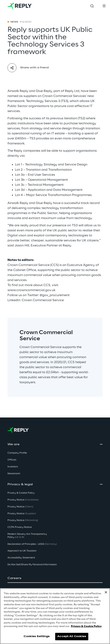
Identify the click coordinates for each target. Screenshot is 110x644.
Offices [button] (12, 460)
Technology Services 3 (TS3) (47, 101)
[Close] (106, 592)
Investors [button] (13, 467)
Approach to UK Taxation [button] (22, 551)
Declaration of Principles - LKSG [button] (32, 544)
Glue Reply (44, 91)
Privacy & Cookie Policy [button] (21, 493)
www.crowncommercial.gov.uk (31, 290)
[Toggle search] (92, 6)
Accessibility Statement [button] (21, 558)
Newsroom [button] (14, 474)
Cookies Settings (37, 636)
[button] (55, 578)
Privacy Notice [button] (23, 500)
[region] (55, 616)
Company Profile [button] (17, 453)
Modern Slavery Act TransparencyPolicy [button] (27, 536)
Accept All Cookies (72, 636)
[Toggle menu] (104, 6)
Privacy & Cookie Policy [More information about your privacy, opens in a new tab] (86, 626)
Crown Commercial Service (43, 300)
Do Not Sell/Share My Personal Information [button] (32, 565)
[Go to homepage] (20, 6)
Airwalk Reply (18, 91)
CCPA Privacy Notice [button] (20, 527)
